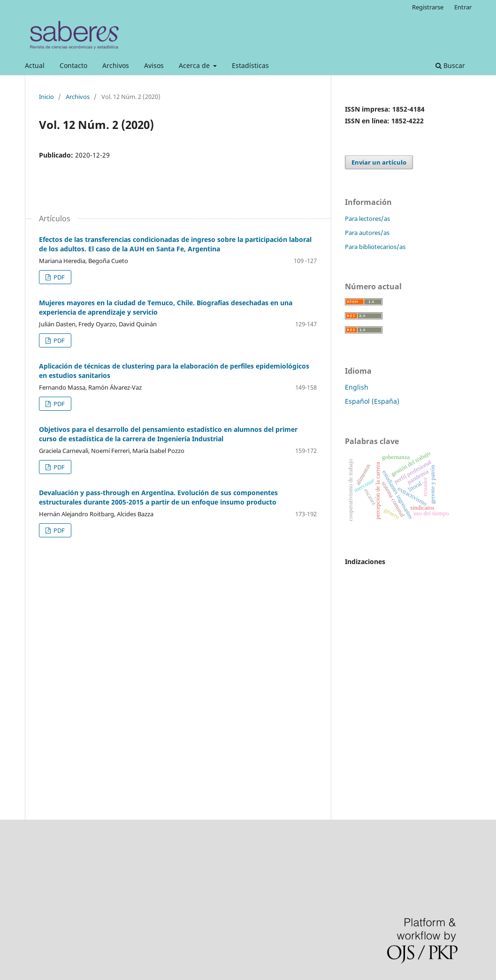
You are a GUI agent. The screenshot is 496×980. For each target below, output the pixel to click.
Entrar (463, 7)
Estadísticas (250, 65)
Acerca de (195, 65)
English (357, 387)
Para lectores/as (367, 219)
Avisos (154, 65)
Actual (35, 65)
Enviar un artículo (379, 162)
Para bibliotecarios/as (375, 247)
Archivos (116, 65)
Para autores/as (367, 233)
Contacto (73, 65)
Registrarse (428, 7)
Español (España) (372, 401)
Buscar (450, 65)
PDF (58, 277)
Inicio (46, 97)
